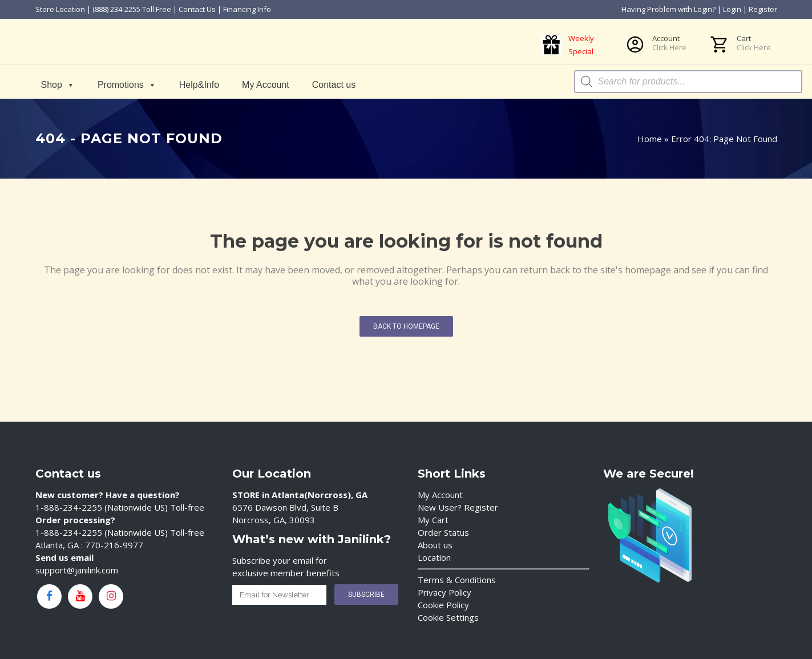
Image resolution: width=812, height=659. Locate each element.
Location (434, 557)
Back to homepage (406, 326)
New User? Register (458, 507)
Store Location (60, 9)
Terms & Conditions (457, 580)
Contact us (334, 85)
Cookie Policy (443, 605)
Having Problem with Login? (668, 9)
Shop (58, 85)
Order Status (443, 532)
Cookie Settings (448, 617)
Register (763, 9)
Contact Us (197, 9)
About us (435, 545)
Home (650, 139)
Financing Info (247, 9)
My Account (266, 85)
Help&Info (199, 85)
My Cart (433, 520)
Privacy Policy (445, 592)
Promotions (127, 85)
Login (732, 9)
